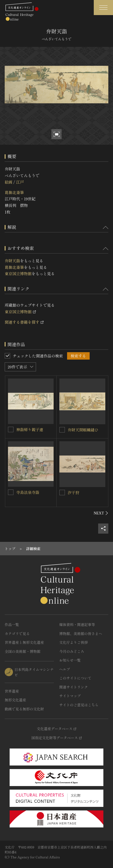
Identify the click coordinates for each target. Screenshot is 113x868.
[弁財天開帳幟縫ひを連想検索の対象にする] (62, 430)
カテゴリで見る (17, 634)
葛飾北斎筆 (14, 192)
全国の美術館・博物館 (23, 651)
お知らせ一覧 (70, 660)
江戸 (20, 182)
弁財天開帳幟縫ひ (83, 430)
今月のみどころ (72, 651)
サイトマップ (70, 696)
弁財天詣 (12, 261)
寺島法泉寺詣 (28, 492)
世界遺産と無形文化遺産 (24, 642)
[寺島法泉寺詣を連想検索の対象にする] (11, 492)
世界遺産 (12, 691)
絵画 (9, 182)
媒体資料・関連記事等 (77, 624)
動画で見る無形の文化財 (24, 709)
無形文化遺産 (15, 700)
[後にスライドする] (101, 513)
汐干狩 (73, 493)
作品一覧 (12, 624)
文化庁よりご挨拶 (74, 642)
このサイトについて (75, 678)
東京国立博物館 (18, 274)
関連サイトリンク (74, 687)
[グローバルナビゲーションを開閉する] (103, 8)
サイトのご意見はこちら (79, 705)
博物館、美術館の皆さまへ (81, 634)
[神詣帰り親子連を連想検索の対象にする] (11, 429)
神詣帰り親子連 (30, 429)
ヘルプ (65, 669)
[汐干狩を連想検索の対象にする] (62, 493)
